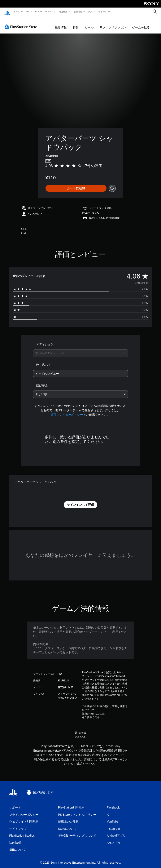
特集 (76, 23)
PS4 (37, 12)
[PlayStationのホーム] (7, 12)
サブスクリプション (113, 23)
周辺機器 (63, 12)
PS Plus (49, 12)
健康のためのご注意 (93, 710)
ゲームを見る (141, 23)
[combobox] (80, 349)
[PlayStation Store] (22, 23)
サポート (103, 12)
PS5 (28, 12)
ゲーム (16, 12)
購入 (90, 12)
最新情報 (78, 12)
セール (89, 23)
